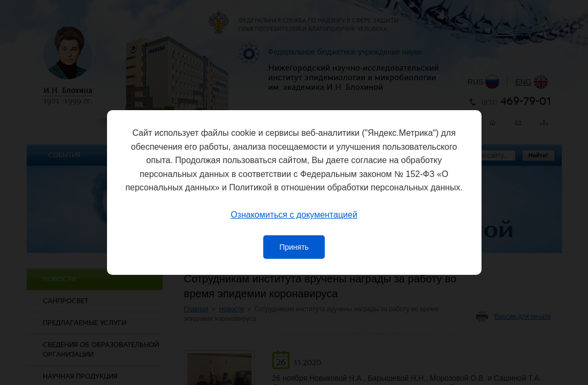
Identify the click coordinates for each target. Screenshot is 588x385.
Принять (294, 247)
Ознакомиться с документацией (294, 215)
